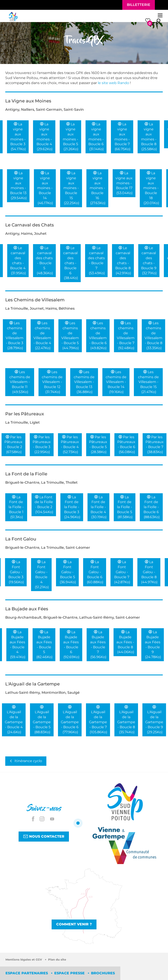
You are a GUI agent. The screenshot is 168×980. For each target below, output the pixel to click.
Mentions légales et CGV (24, 960)
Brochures (103, 973)
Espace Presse (70, 973)
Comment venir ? (74, 924)
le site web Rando (113, 83)
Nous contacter (44, 836)
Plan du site (57, 960)
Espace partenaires (27, 973)
